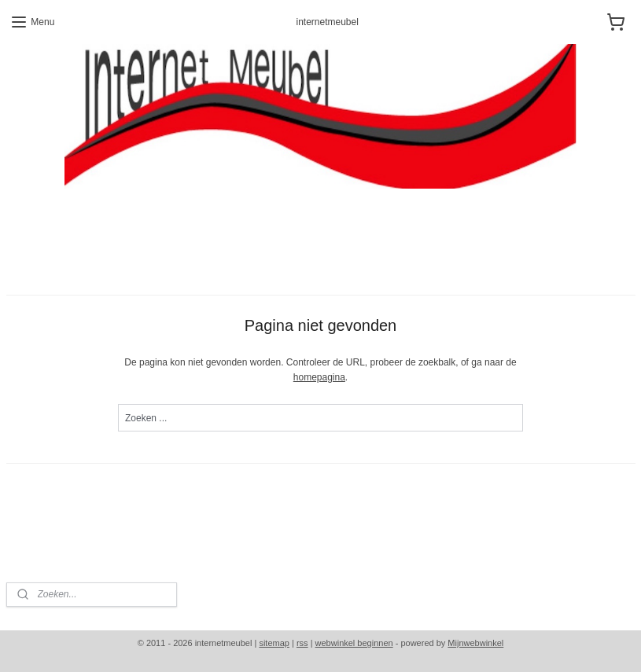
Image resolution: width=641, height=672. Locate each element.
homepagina (319, 378)
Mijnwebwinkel (475, 643)
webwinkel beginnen (354, 643)
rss (302, 643)
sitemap (274, 643)
